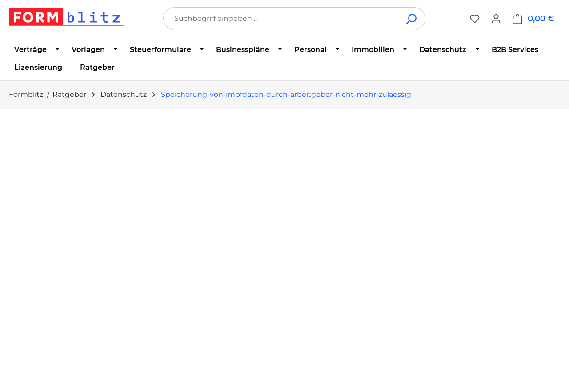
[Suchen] (412, 19)
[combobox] (281, 19)
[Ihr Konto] (496, 19)
